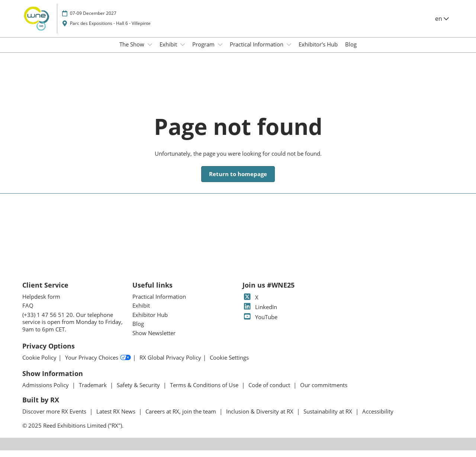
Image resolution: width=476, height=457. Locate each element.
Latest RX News (117, 418)
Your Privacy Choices (98, 364)
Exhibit (169, 51)
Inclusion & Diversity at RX (260, 418)
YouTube (260, 324)
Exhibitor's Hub (318, 51)
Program (204, 51)
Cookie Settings (229, 364)
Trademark (94, 392)
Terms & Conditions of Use (205, 392)
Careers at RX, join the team (181, 418)
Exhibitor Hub (150, 321)
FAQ (28, 312)
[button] (238, 181)
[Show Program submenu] (220, 52)
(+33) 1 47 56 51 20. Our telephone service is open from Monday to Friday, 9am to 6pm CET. (73, 329)
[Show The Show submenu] (150, 52)
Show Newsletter (154, 340)
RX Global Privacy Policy (170, 364)
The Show (133, 51)
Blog (351, 51)
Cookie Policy (39, 364)
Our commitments (324, 392)
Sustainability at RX (329, 418)
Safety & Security (139, 392)
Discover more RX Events (55, 418)
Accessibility (378, 418)
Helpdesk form (41, 303)
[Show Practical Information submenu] (289, 52)
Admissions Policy (46, 392)
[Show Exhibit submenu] (183, 52)
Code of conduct (270, 392)
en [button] (442, 26)
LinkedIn (260, 314)
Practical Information (257, 51)
